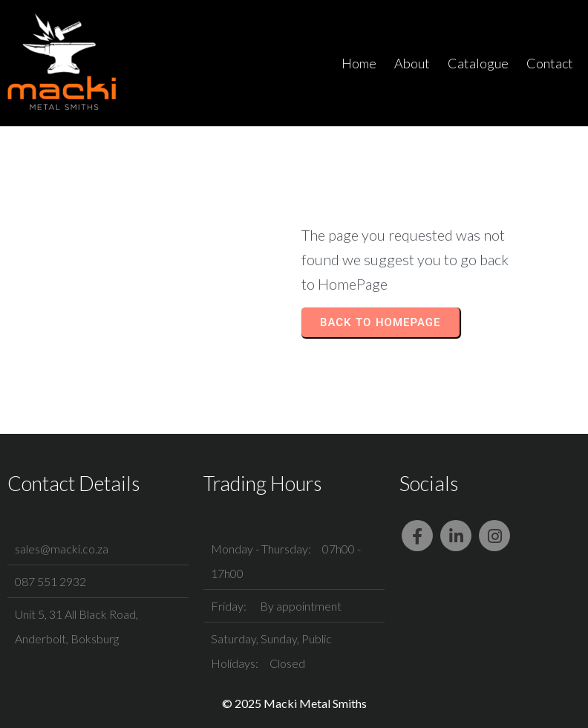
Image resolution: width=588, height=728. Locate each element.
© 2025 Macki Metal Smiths (294, 703)
